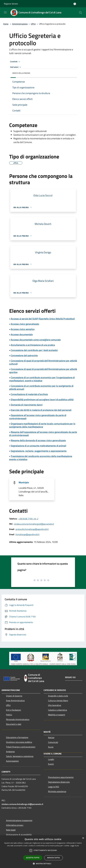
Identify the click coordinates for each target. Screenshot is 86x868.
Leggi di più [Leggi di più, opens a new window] (75, 846)
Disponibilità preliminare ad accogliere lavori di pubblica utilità (42, 400)
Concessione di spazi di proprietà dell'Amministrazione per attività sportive (43, 371)
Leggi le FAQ (54, 787)
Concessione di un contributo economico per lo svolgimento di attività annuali (41, 387)
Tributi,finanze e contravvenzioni (21, 747)
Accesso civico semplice (23, 329)
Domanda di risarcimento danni (27, 405)
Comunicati (53, 742)
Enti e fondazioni (14, 710)
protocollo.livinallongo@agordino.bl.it (32, 529)
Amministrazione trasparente (19, 820)
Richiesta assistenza (57, 791)
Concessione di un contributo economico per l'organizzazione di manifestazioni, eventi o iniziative (42, 379)
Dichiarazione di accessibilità (19, 835)
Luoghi (51, 759)
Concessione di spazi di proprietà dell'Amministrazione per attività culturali (43, 362)
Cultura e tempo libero (58, 700)
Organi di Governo (14, 696)
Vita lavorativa (55, 705)
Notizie (51, 737)
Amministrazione (20, 24)
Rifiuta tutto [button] (54, 858)
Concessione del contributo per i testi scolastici (34, 350)
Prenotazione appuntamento (61, 777)
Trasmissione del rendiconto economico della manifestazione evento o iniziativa (41, 458)
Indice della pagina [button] (21, 73)
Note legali (11, 830)
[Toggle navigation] (5, 12)
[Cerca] (80, 13)
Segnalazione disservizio (59, 782)
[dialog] (43, 852)
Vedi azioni (16, 67)
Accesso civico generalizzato (25, 324)
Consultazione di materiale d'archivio (29, 394)
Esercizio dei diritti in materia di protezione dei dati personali (41, 410)
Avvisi (51, 747)
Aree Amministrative (15, 700)
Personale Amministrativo (18, 719)
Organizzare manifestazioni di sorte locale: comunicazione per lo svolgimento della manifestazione (42, 425)
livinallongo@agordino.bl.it (28, 534)
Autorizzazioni (12, 761)
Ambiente (10, 752)
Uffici (33, 24)
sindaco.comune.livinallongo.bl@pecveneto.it (34, 524)
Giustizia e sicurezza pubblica (19, 742)
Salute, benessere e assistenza (20, 756)
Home (6, 24)
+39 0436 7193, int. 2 (28, 519)
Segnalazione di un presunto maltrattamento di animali (38, 446)
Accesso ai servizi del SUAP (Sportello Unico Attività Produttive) (43, 319)
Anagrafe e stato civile (58, 696)
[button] (43, 864)
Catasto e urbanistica (58, 710)
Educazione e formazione (17, 737)
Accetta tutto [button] (33, 858)
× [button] (83, 838)
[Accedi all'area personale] (75, 4)
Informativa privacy (15, 825)
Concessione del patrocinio (24, 355)
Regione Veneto (11, 4)
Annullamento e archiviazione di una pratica (33, 345)
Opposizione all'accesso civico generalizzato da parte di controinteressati (38, 417)
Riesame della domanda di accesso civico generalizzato (38, 440)
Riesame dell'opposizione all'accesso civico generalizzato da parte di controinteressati (43, 434)
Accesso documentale (22, 334)
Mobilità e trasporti (57, 715)
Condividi (15, 62)
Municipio (24, 482)
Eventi (51, 764)
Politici (9, 715)
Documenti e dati (14, 724)
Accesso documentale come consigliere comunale (36, 340)
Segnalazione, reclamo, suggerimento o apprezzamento (39, 451)
